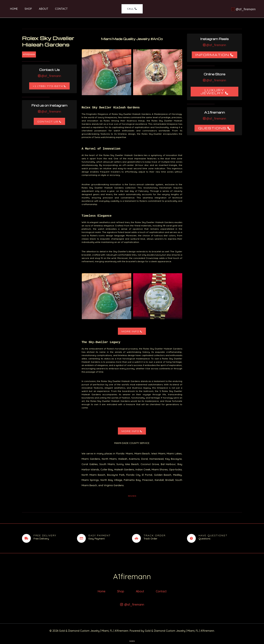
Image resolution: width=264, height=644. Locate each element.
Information (212, 55)
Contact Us (48, 122)
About (38, 9)
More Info (130, 331)
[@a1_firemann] (243, 9)
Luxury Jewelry (212, 91)
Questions (212, 128)
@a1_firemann (51, 76)
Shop (24, 9)
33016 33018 (132, 496)
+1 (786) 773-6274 (48, 86)
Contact (55, 9)
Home (11, 9)
